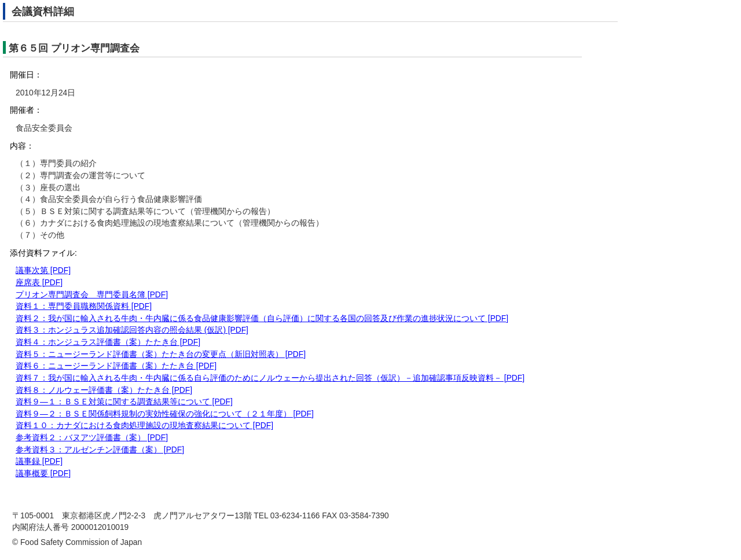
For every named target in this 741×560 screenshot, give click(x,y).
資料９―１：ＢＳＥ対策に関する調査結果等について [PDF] (124, 402)
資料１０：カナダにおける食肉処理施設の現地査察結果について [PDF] (144, 425)
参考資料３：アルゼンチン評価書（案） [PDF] (100, 450)
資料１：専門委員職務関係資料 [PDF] (84, 306)
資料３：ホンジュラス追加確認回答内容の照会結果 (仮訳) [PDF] (132, 330)
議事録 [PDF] (39, 461)
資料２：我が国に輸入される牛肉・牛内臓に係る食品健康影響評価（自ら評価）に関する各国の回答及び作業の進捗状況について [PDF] (262, 318)
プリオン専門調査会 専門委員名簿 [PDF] (92, 295)
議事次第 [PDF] (43, 270)
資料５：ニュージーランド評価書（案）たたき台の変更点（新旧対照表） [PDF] (161, 354)
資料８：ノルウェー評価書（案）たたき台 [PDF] (104, 390)
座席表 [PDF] (39, 283)
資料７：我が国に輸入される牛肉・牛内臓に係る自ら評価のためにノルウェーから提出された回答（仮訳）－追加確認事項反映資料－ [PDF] (270, 378)
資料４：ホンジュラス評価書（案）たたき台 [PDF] (108, 342)
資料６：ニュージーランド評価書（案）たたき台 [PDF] (116, 366)
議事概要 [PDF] (43, 474)
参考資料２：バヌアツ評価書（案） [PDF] (92, 438)
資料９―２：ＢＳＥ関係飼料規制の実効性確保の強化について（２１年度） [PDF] (165, 414)
